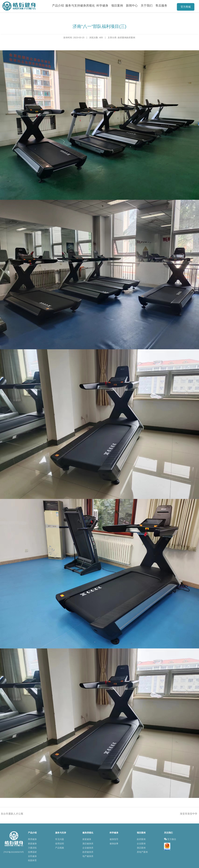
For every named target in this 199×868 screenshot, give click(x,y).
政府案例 (141, 839)
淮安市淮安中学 (189, 814)
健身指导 (114, 839)
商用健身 (32, 839)
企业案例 (141, 844)
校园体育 (32, 860)
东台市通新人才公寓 (12, 814)
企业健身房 (88, 848)
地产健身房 (88, 856)
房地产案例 (142, 852)
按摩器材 (32, 852)
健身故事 (114, 844)
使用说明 (60, 844)
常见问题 (60, 839)
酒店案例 (141, 848)
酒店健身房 (88, 844)
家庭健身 (32, 844)
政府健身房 (88, 852)
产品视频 (60, 848)
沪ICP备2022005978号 (14, 852)
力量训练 (32, 848)
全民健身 (32, 856)
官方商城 (186, 7)
